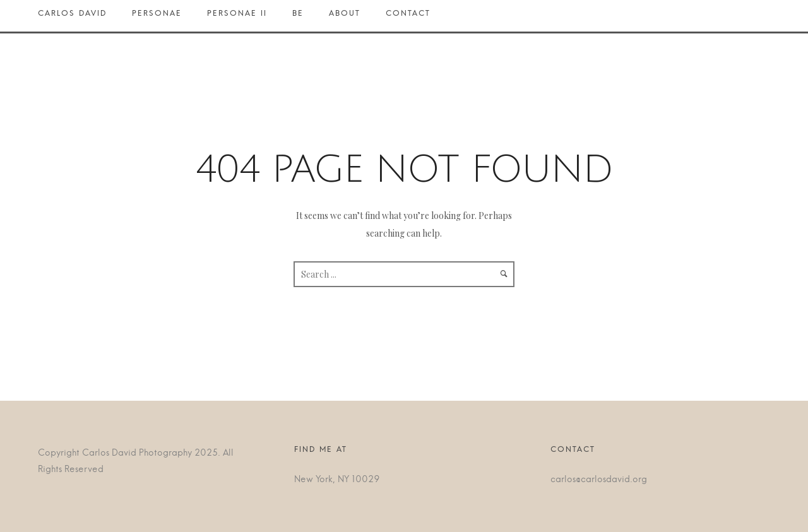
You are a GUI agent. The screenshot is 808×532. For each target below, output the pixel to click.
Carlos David (79, 16)
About (345, 16)
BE (298, 16)
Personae (157, 16)
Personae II (237, 16)
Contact (408, 16)
